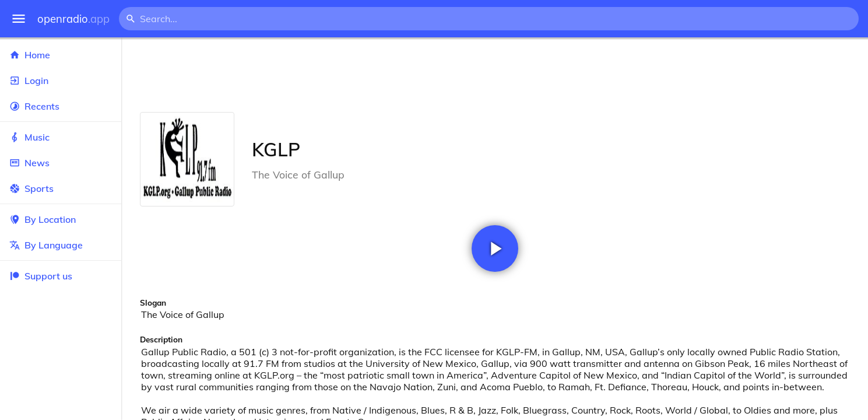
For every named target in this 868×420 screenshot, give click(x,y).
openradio (73, 19)
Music (61, 137)
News (61, 163)
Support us (41, 276)
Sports (61, 188)
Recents (61, 106)
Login (61, 80)
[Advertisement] (495, 75)
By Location (61, 219)
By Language (61, 245)
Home (61, 55)
